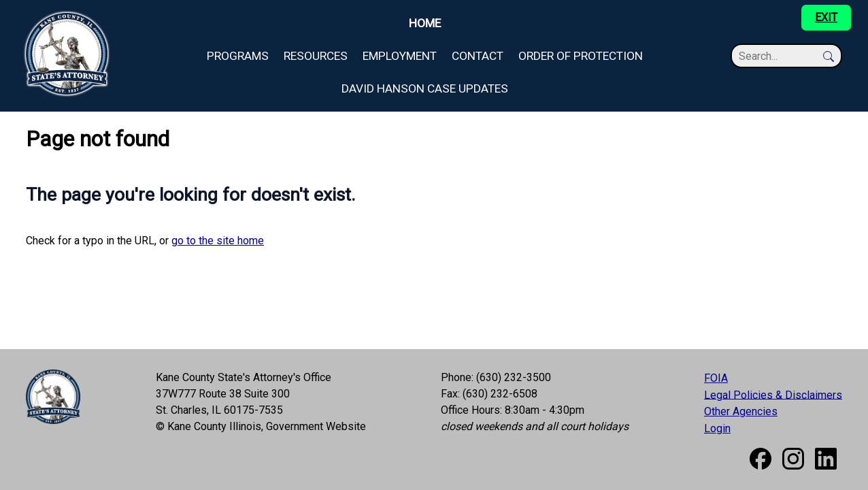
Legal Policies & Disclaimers (773, 394)
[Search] (780, 56)
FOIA (716, 378)
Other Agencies (741, 411)
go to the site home (218, 241)
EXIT (826, 17)
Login (717, 428)
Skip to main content (48, 8)
